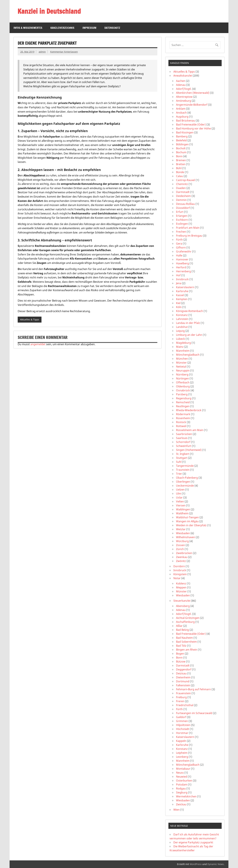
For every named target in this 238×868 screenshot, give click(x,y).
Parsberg (182, 394)
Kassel (180, 295)
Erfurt (180, 212)
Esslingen (182, 224)
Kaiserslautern (185, 287)
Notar (177, 578)
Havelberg (182, 263)
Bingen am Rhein (187, 650)
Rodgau (181, 788)
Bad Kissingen (185, 132)
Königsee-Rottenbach (189, 311)
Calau (179, 176)
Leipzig (180, 331)
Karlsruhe (182, 291)
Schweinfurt (184, 446)
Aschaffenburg (185, 622)
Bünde (180, 172)
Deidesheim (183, 196)
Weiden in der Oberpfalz (191, 525)
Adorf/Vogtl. (184, 89)
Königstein (180, 574)
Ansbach (181, 113)
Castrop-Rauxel (186, 180)
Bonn (179, 156)
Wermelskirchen (186, 796)
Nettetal (181, 367)
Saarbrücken (184, 434)
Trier (179, 474)
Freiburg (181, 697)
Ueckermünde (185, 486)
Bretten (181, 164)
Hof (178, 275)
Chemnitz (182, 184)
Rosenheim (183, 418)
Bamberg (182, 136)
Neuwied (182, 777)
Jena (179, 283)
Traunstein (183, 470)
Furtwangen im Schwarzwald (194, 713)
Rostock (181, 422)
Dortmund (183, 681)
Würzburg (182, 541)
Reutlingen (183, 406)
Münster (181, 363)
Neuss (180, 773)
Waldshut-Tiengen (187, 517)
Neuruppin (183, 371)
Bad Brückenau (186, 121)
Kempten (182, 299)
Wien (177, 810)
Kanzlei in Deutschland (49, 11)
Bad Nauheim (184, 638)
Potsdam (182, 785)
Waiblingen (183, 509)
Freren (180, 701)
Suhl (179, 462)
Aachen (181, 81)
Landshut (182, 327)
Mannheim (183, 351)
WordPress (196, 864)
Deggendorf (184, 669)
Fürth (179, 240)
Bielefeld (181, 140)
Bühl (179, 168)
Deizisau (181, 673)
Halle (179, 255)
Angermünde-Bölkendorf (192, 105)
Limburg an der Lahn (189, 335)
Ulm (179, 494)
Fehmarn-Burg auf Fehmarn (193, 689)
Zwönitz (181, 561)
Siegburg (182, 792)
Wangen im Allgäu (187, 521)
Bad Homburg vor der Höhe (193, 128)
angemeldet (38, 344)
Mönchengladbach (188, 355)
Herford (181, 267)
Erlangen (182, 216)
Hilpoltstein (183, 725)
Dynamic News (216, 864)
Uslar (179, 497)
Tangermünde (185, 466)
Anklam (181, 109)
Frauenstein (183, 693)
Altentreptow (184, 97)
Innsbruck (182, 279)
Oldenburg (183, 386)
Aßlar (179, 626)
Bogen (180, 654)
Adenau (181, 85)
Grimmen (182, 721)
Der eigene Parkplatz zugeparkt (193, 842)
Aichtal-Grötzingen (188, 618)
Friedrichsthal (185, 705)
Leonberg (182, 757)
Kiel (178, 303)
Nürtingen (182, 378)
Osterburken (184, 781)
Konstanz (182, 315)
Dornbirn (179, 566)
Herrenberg (183, 271)
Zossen (180, 545)
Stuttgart (182, 458)
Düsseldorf (183, 208)
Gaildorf (181, 717)
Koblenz (181, 583)
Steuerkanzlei (182, 601)
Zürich (180, 549)
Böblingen (182, 144)
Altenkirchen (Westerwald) (193, 93)
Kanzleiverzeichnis (62, 28)
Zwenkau (182, 557)
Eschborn (182, 220)
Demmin (181, 200)
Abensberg (183, 606)
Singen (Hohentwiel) (189, 450)
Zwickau (181, 804)
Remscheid (183, 402)
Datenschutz (112, 28)
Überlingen (183, 482)
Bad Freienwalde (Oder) (191, 124)
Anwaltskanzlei (183, 76)
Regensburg (184, 398)
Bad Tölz (181, 646)
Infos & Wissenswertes (28, 28)
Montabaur (183, 769)
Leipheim (182, 753)
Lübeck (180, 339)
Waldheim (182, 513)
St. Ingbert (183, 454)
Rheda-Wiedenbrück (189, 410)
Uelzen (180, 490)
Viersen (181, 505)
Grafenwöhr (184, 251)
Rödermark (183, 414)
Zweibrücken (184, 553)
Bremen (181, 160)
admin (42, 52)
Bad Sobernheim (186, 642)
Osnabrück (183, 390)
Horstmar (182, 733)
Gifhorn (181, 248)
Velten (180, 501)
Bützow (181, 661)
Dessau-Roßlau (185, 204)
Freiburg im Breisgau (189, 236)
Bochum (181, 152)
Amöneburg (184, 101)
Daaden (181, 188)
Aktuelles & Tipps (30, 320)
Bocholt (181, 148)
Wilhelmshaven (186, 537)
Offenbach (183, 382)
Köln (179, 307)
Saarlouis (182, 438)
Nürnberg (182, 374)
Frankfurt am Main (188, 228)
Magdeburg (183, 343)
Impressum (89, 28)
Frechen (181, 232)
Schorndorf (183, 442)
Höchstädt (183, 729)
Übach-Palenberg (187, 478)
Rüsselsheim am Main (190, 430)
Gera (179, 244)
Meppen (181, 587)
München (182, 359)
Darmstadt (183, 192)
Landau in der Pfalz (188, 323)
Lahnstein (182, 319)
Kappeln (181, 741)
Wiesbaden (183, 533)
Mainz (180, 347)
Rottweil (181, 426)
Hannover (182, 259)
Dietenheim (183, 677)
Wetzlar (181, 529)
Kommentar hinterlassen (64, 52)
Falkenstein (183, 685)
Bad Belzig (182, 630)
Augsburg (182, 117)
